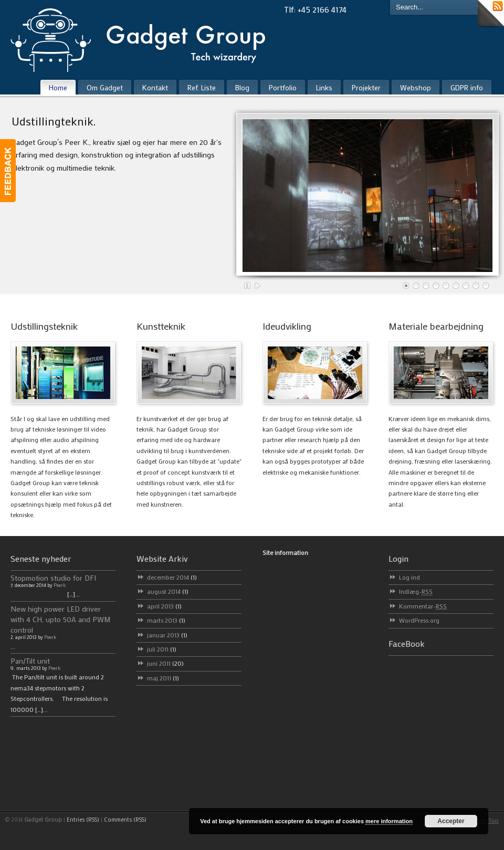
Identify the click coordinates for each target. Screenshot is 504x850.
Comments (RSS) (125, 820)
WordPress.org (419, 620)
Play (258, 286)
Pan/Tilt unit (30, 661)
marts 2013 (166, 620)
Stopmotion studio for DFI (53, 578)
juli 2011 (162, 649)
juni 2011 (165, 663)
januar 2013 (167, 635)
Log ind (409, 577)
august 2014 (168, 591)
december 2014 (172, 577)
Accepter (451, 821)
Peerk (60, 585)
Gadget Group (147, 38)
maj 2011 (163, 678)
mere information (389, 821)
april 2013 (164, 606)
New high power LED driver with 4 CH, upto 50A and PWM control (61, 619)
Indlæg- (416, 591)
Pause (248, 286)
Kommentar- (423, 606)
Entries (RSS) (83, 820)
